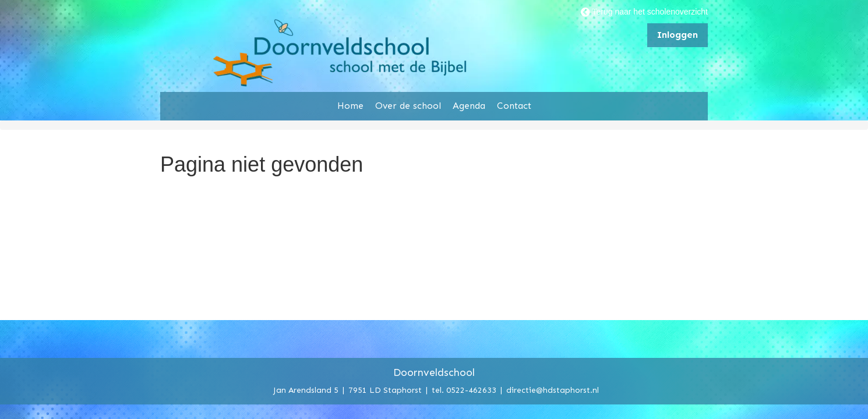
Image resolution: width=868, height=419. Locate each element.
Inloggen (678, 35)
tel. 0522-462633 (464, 390)
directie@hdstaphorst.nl (553, 390)
